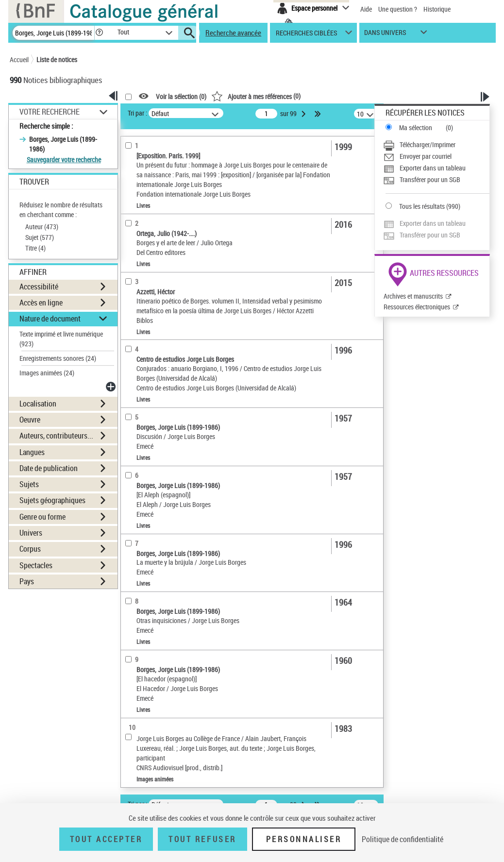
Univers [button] (31, 533)
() (256, 96)
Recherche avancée (233, 33)
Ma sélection (416, 127)
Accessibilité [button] (39, 287)
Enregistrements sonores (58, 358)
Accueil (19, 59)
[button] (99, 33)
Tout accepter (106, 839)
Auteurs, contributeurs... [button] (56, 436)
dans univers (385, 35)
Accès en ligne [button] (41, 303)
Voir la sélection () (181, 96)
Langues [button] (32, 452)
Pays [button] (27, 581)
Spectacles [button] (36, 565)
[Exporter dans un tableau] (436, 168)
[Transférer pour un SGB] (436, 180)
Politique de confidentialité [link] (403, 839)
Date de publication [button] (49, 468)
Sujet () (40, 237)
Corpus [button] (30, 549)
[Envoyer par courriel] (436, 156)
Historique (437, 9)
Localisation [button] (38, 404)
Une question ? (398, 9)
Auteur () (42, 227)
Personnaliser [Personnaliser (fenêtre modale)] (304, 839)
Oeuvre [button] (30, 420)
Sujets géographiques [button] (52, 500)
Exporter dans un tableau (433, 168)
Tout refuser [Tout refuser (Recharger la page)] (202, 839)
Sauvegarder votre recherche (64, 160)
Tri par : (137, 113)
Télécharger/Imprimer (428, 144)
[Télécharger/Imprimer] (436, 145)
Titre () (35, 248)
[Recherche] (53, 33)
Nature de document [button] (50, 319)
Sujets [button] (29, 484)
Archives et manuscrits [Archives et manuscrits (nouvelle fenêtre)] (413, 296)
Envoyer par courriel (426, 156)
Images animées (47, 373)
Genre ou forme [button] (42, 517)
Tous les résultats (422, 206)
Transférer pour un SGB (430, 179)
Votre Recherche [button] (50, 112)
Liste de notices (57, 59)
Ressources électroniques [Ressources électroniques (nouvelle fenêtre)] (417, 307)
